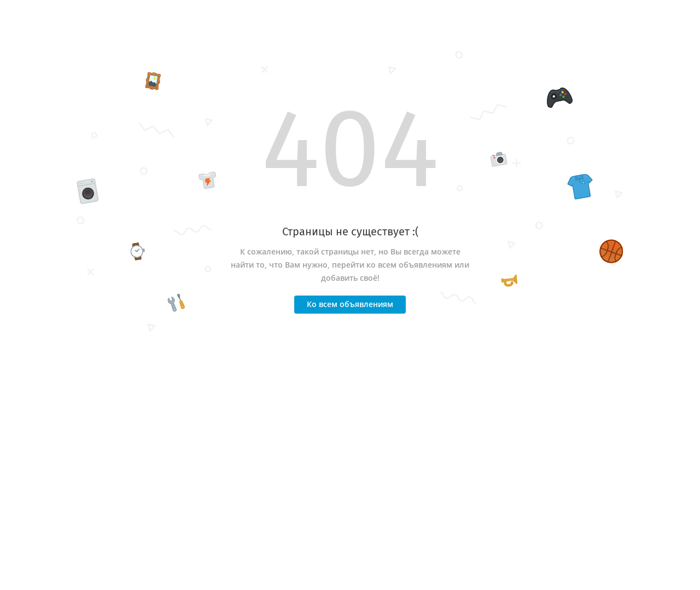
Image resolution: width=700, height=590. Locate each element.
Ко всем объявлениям (350, 304)
